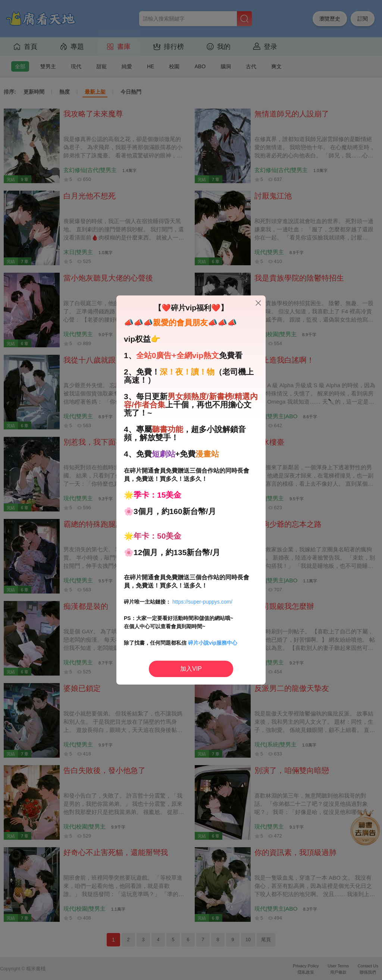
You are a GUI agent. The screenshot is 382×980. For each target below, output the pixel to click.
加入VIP (191, 669)
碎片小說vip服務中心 (213, 643)
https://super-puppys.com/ (202, 602)
